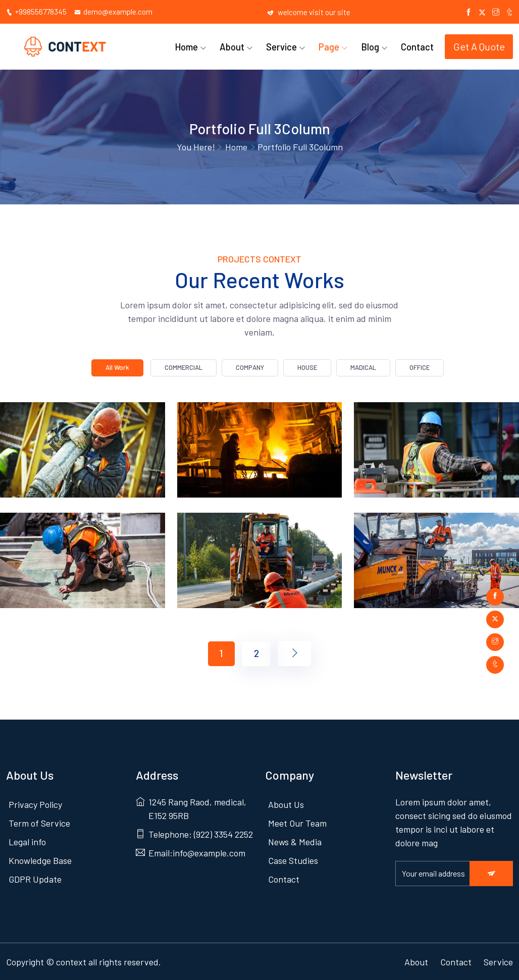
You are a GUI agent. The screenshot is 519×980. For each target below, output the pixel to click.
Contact (418, 45)
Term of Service (39, 822)
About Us (286, 803)
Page (334, 45)
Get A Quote (479, 46)
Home (199, 45)
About (242, 45)
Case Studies (293, 859)
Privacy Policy (35, 803)
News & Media (295, 840)
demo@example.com (113, 12)
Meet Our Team (297, 822)
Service (289, 45)
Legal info (27, 840)
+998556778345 (36, 12)
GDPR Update (35, 878)
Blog (373, 45)
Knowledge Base (40, 859)
